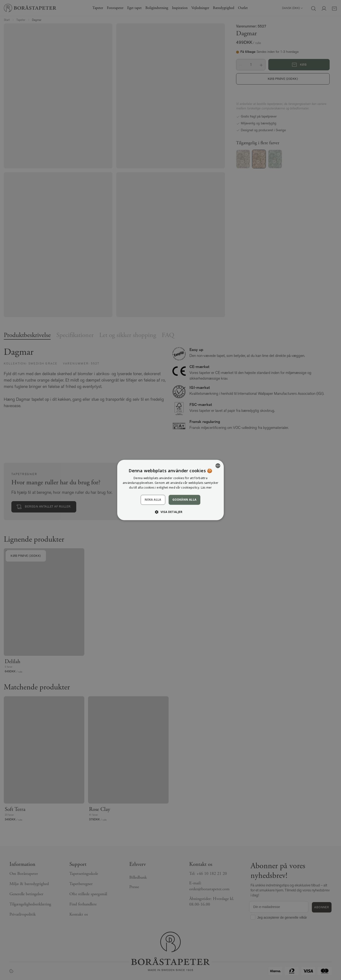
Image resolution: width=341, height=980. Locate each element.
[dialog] (170, 490)
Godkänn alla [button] (184, 500)
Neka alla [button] (153, 500)
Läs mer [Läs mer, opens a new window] (206, 488)
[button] (170, 512)
